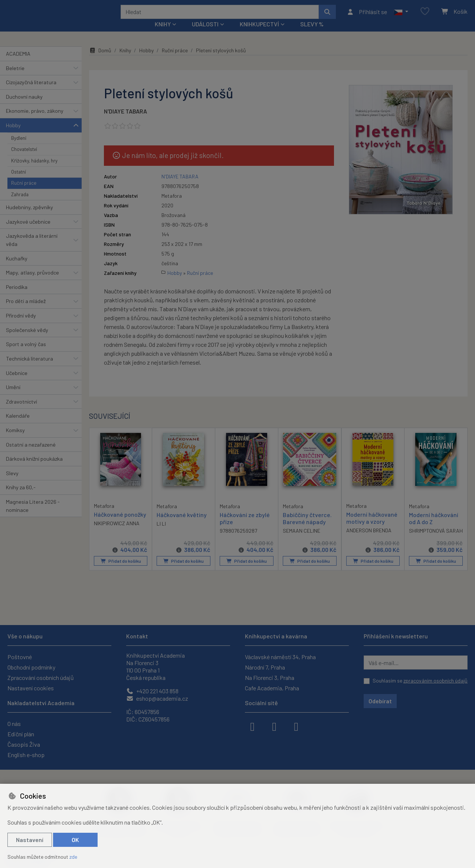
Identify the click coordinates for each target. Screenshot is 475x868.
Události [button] (205, 34)
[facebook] (252, 726)
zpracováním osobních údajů (435, 680)
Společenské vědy (27, 340)
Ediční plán (21, 734)
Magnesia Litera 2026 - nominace (33, 516)
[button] (401, 17)
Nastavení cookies (31, 688)
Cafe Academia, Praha (272, 688)
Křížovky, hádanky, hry (34, 170)
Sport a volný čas (26, 354)
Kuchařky (17, 268)
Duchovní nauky (24, 107)
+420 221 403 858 (152, 691)
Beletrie (15, 78)
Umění (13, 397)
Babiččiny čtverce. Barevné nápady (307, 528)
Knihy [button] (163, 34)
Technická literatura (30, 369)
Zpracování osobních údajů (41, 678)
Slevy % (312, 34)
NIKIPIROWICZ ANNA (117, 533)
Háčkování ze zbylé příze (245, 528)
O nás (14, 724)
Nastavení (30, 840)
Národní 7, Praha (265, 667)
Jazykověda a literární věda (32, 250)
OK (75, 840)
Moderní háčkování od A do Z (434, 528)
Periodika (17, 297)
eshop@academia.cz (157, 698)
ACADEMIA (18, 64)
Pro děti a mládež (26, 311)
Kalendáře (18, 426)
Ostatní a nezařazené (31, 454)
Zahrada (20, 204)
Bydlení (19, 148)
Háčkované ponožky (120, 524)
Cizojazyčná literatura (31, 92)
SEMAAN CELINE (302, 541)
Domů (100, 60)
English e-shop (26, 755)
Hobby (13, 135)
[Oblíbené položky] (425, 17)
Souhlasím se (420, 680)
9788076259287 (238, 541)
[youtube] (296, 726)
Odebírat (380, 701)
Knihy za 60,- (21, 497)
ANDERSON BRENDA (369, 540)
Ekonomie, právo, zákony (35, 121)
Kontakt (137, 636)
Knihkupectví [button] (259, 34)
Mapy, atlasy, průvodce (32, 282)
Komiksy (15, 440)
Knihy (125, 60)
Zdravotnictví (22, 412)
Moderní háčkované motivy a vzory (372, 527)
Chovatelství (24, 159)
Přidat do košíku (121, 571)
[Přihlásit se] (367, 17)
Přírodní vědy (21, 325)
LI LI (161, 533)
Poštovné (20, 657)
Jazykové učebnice (28, 232)
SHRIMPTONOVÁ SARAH (436, 541)
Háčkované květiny (182, 524)
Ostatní (19, 182)
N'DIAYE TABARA (125, 121)
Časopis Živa (24, 744)
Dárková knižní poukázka (34, 469)
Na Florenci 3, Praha (270, 678)
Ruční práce (24, 193)
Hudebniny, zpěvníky (30, 217)
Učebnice (17, 383)
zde (73, 857)
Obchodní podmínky (31, 667)
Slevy (12, 483)
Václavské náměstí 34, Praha (280, 657)
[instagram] (274, 726)
